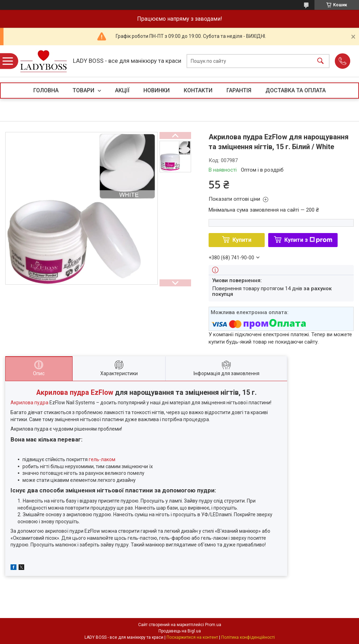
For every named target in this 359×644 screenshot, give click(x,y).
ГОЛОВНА (46, 90)
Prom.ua (213, 625)
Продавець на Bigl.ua (180, 631)
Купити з (308, 240)
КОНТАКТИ (198, 90)
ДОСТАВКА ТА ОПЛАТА (296, 90)
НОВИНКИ (157, 90)
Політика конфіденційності (248, 637)
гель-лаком (102, 459)
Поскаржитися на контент (192, 637)
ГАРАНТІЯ (239, 90)
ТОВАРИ (84, 90)
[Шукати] (320, 61)
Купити (242, 240)
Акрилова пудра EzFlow (75, 393)
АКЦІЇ (122, 90)
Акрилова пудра (29, 403)
